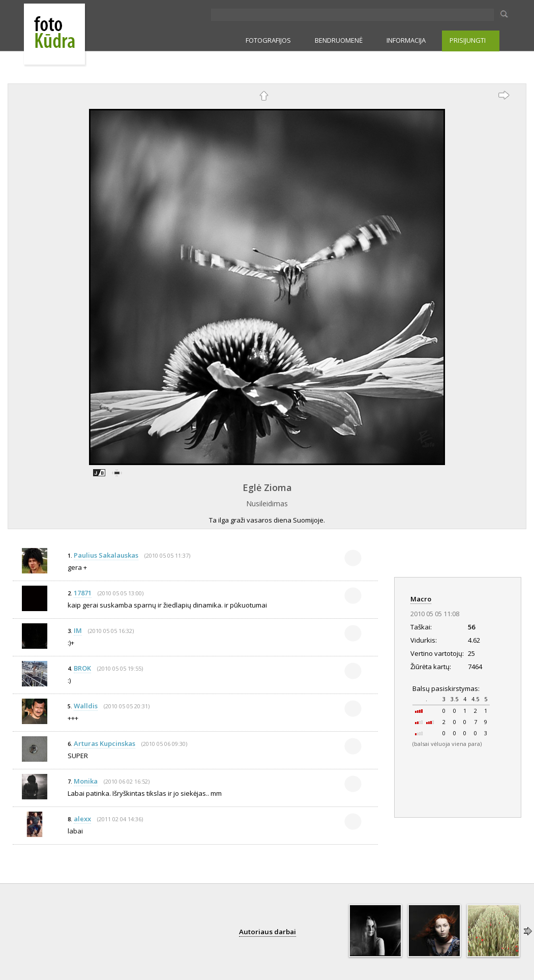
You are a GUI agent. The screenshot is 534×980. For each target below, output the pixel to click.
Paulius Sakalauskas (106, 555)
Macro (421, 599)
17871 (83, 593)
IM (78, 630)
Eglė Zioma (267, 487)
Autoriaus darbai (268, 932)
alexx (82, 819)
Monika (86, 781)
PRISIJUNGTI (468, 40)
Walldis (86, 706)
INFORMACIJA (406, 40)
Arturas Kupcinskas (105, 743)
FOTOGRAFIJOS (268, 40)
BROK (82, 668)
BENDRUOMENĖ (339, 40)
